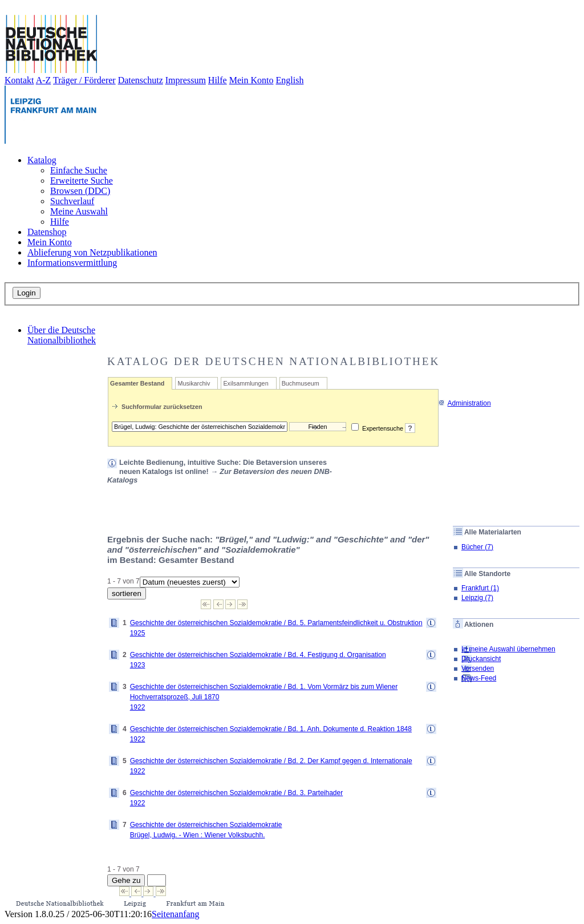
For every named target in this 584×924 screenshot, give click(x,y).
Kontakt (19, 80)
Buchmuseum (301, 383)
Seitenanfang (176, 914)
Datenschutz (141, 80)
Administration (465, 403)
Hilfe (218, 80)
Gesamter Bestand (137, 383)
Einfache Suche (79, 170)
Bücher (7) (477, 547)
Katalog (42, 160)
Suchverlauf (72, 201)
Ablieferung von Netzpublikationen (92, 252)
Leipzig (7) (477, 598)
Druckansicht (481, 659)
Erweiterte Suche (82, 181)
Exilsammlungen (246, 383)
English (290, 80)
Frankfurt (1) (480, 588)
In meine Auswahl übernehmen (508, 649)
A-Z (44, 80)
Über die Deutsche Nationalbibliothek (62, 335)
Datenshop (47, 232)
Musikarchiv (194, 383)
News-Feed (479, 678)
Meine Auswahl (79, 211)
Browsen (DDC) (80, 191)
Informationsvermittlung (72, 263)
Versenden (478, 668)
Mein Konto (252, 80)
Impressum (186, 80)
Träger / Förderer (84, 80)
